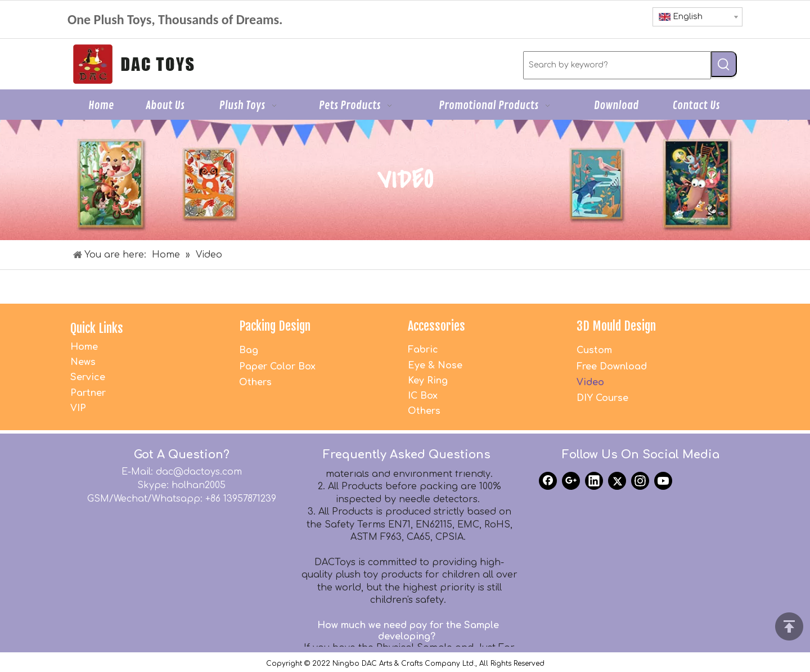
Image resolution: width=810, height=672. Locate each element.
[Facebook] (548, 481)
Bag (249, 350)
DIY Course (602, 398)
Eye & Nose (435, 366)
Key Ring (428, 381)
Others (255, 382)
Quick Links (97, 328)
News (83, 362)
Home (84, 347)
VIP (78, 408)
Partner (88, 393)
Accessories (436, 326)
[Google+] (571, 481)
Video (590, 382)
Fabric (423, 350)
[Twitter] (617, 481)
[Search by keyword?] (617, 65)
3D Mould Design (616, 326)
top (789, 626)
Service (88, 377)
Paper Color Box (277, 367)
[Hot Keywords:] (724, 64)
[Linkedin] (594, 481)
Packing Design (275, 326)
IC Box (423, 396)
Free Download (612, 367)
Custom (594, 350)
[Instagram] (640, 481)
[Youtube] (663, 481)
